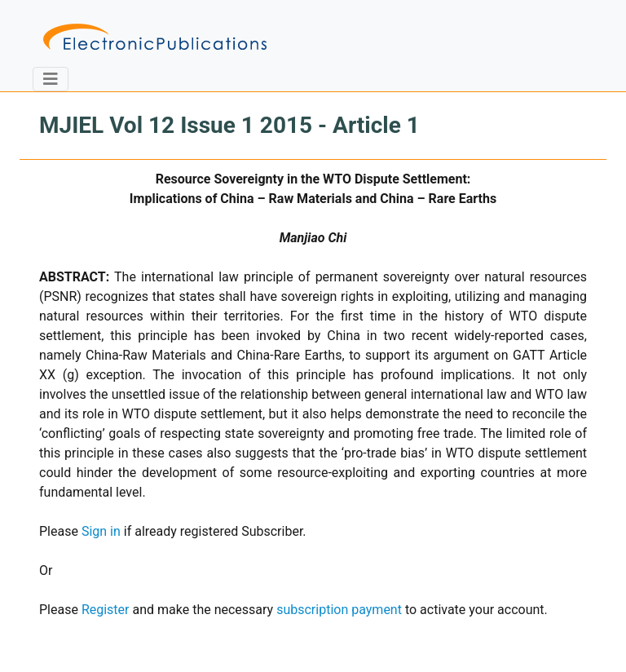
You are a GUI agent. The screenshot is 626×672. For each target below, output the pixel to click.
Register (106, 610)
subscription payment (339, 610)
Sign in (101, 531)
